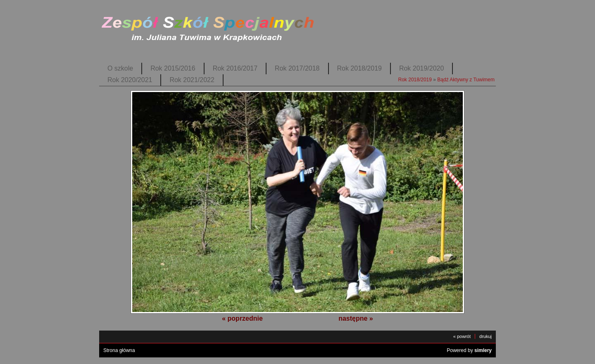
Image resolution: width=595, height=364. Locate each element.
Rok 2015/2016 (173, 68)
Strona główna (119, 350)
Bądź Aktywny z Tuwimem (466, 80)
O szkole (120, 68)
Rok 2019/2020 (421, 68)
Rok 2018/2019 (359, 68)
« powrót (462, 336)
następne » (356, 318)
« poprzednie (242, 318)
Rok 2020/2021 (130, 80)
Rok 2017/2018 (297, 68)
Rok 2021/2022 (192, 80)
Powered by (469, 350)
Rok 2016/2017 (235, 68)
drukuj (486, 336)
